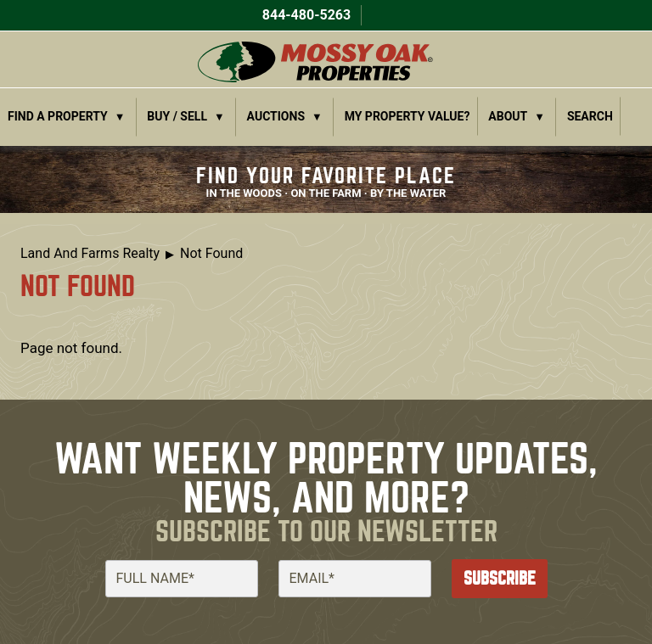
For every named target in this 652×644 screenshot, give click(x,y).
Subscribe (500, 578)
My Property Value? (407, 116)
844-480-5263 (305, 15)
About (508, 116)
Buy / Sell (177, 116)
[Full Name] (182, 579)
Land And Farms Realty (90, 253)
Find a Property (58, 116)
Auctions (276, 116)
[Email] (355, 579)
